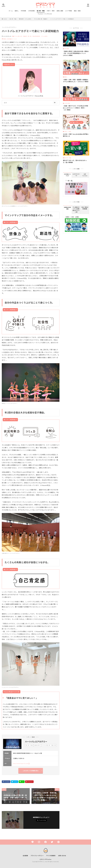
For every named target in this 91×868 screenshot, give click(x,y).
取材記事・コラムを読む (25, 19)
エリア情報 (69, 11)
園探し (17, 11)
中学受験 (23, 11)
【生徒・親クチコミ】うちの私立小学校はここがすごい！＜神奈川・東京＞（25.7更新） (76, 108)
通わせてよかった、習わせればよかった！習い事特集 (75, 161)
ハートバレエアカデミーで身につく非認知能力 (62, 19)
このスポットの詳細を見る (31, 771)
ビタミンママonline (46, 859)
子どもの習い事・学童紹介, (21, 36)
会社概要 (25, 856)
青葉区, (5, 39)
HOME (5, 19)
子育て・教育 (51, 11)
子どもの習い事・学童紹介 (41, 19)
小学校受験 (31, 11)
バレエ (15, 39)
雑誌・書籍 (77, 11)
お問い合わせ (62, 856)
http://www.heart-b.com (20, 763)
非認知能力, (10, 39)
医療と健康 (60, 11)
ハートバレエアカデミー (9, 27)
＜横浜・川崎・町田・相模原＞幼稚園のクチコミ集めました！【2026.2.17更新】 (76, 81)
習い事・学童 (41, 11)
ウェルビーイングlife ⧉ (45, 14)
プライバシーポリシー (37, 856)
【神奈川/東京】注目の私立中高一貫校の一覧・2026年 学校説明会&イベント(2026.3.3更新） (76, 53)
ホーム (11, 11)
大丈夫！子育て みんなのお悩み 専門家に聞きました (76, 135)
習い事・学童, (31, 36)
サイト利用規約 (51, 856)
